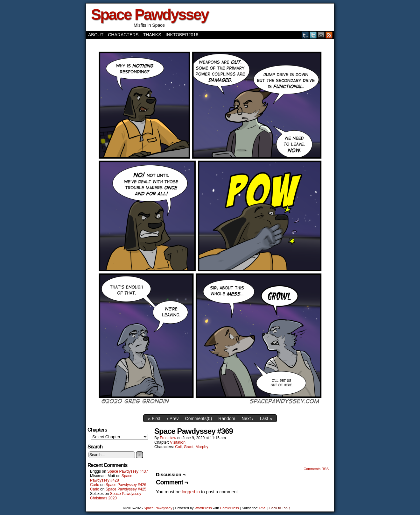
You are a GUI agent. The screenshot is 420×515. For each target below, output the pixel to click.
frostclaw (168, 438)
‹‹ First (154, 418)
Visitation (178, 442)
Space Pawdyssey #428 (111, 478)
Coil (178, 447)
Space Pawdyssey (150, 14)
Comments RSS (316, 469)
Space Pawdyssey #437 (128, 471)
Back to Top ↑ (280, 508)
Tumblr (305, 35)
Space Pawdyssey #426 (126, 485)
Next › (247, 418)
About (96, 35)
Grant (189, 447)
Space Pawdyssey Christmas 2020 (116, 496)
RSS (329, 35)
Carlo (95, 485)
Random (227, 418)
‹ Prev (173, 418)
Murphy (202, 447)
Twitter (313, 35)
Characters (123, 35)
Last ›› (266, 418)
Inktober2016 (182, 35)
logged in (191, 492)
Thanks (152, 35)
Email (321, 35)
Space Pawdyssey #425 (126, 489)
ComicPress (229, 508)
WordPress (203, 508)
